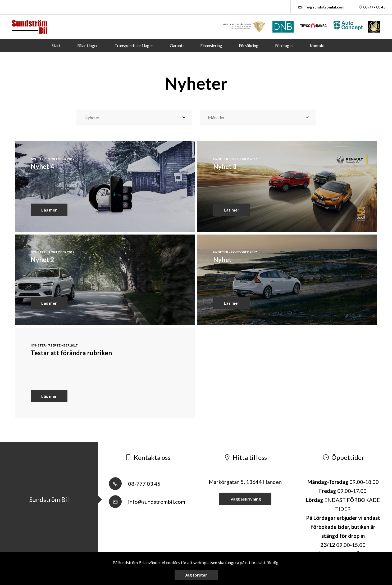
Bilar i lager (88, 45)
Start (56, 45)
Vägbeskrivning (245, 499)
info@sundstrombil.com (321, 7)
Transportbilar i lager (134, 45)
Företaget (284, 45)
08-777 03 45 (372, 7)
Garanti (177, 45)
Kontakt (317, 45)
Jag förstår (196, 575)
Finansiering (211, 45)
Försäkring (249, 45)
